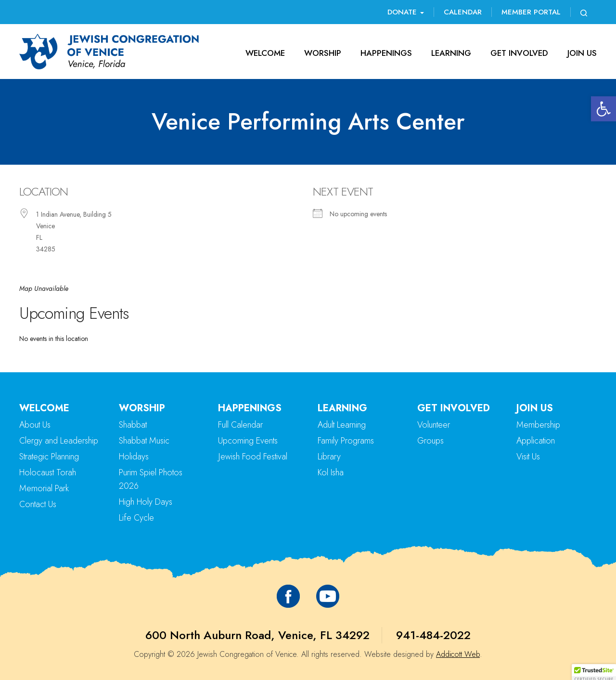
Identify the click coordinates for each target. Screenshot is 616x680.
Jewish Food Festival (253, 457)
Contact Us (38, 504)
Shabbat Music (144, 441)
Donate (406, 12)
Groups (430, 441)
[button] (603, 109)
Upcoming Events (248, 441)
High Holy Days (146, 502)
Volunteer (434, 425)
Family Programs (346, 441)
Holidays (134, 457)
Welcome (265, 53)
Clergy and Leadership (59, 441)
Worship (323, 53)
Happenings (386, 53)
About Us (35, 425)
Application (536, 441)
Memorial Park (44, 488)
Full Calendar (240, 425)
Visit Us (528, 457)
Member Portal (531, 12)
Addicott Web (458, 654)
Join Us (582, 53)
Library (329, 457)
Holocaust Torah (48, 472)
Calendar (463, 12)
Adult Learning (342, 425)
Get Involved (519, 53)
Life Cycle (136, 518)
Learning (451, 53)
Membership (538, 425)
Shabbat (133, 425)
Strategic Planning (49, 457)
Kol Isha (331, 472)
